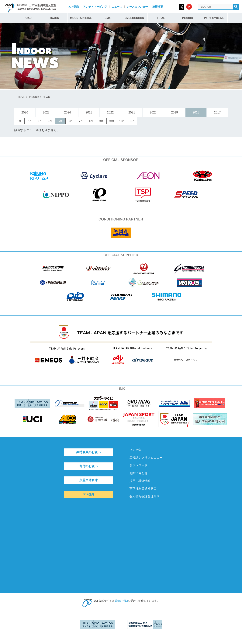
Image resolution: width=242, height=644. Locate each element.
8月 (91, 121)
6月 (71, 121)
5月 (60, 121)
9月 (101, 121)
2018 (196, 112)
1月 (19, 121)
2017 (217, 112)
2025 (46, 112)
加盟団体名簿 (88, 480)
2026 (25, 112)
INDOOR (188, 18)
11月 (122, 121)
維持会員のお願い (88, 452)
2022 (110, 112)
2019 (175, 112)
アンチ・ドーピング (95, 7)
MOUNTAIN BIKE (81, 18)
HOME (22, 97)
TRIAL (161, 18)
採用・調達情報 (140, 481)
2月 (30, 121)
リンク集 (135, 450)
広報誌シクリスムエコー (146, 458)
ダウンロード (138, 465)
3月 (40, 121)
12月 (132, 121)
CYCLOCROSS (134, 18)
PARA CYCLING (214, 18)
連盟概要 (158, 7)
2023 (89, 112)
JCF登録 (73, 7)
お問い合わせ (138, 473)
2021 (132, 112)
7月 (81, 121)
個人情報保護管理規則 (144, 496)
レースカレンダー (137, 7)
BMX (108, 18)
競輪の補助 (121, 601)
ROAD (28, 18)
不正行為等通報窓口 (143, 489)
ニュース (117, 7)
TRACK (54, 18)
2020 (153, 112)
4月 (50, 121)
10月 (111, 121)
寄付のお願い (88, 466)
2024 (67, 112)
